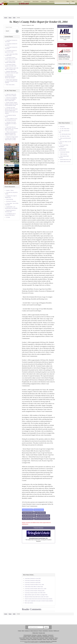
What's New (35, 633)
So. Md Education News (43, 516)
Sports (44, 639)
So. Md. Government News (29, 516)
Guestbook (42, 638)
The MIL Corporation (65, 37)
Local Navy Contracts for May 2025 (32, 581)
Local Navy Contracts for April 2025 (33, 583)
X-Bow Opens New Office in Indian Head (34, 587)
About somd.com (34, 631)
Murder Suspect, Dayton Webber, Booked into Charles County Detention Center (11, 104)
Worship (55, 639)
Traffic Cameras (64, 154)
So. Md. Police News (10, 91)
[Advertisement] (38, 558)
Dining (29, 637)
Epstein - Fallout (10, 190)
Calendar (39, 635)
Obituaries (62, 127)
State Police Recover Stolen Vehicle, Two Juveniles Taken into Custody (11, 128)
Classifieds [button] (12, 1)
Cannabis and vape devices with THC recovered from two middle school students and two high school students (11, 110)
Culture (25, 637)
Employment (39, 637)
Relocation (40, 639)
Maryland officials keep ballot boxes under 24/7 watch (37, 597)
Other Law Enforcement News (42, 519)
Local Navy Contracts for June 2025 (33, 578)
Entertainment (46, 637)
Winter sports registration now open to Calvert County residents (11, 81)
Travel (48, 639)
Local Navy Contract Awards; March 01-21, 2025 (35, 589)
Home (20, 631)
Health (46, 638)
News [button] (5, 1)
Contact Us (27, 631)
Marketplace (51, 638)
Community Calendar (65, 152)
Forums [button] (19, 1)
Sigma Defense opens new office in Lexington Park (36, 595)
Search (7, 31)
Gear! (31, 638)
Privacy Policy (48, 641)
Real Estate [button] (36, 1)
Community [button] (44, 1)
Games (27, 638)
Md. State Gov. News (28, 519)
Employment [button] (27, 1)
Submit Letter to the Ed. (65, 162)
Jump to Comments (27, 510)
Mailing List (56, 631)
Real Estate (34, 639)
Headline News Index (28, 513)
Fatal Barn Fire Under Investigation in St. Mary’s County (11, 124)
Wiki (51, 639)
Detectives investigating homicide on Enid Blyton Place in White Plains (11, 99)
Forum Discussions (10, 187)
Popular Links (42, 633)
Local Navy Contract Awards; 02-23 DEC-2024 (35, 593)
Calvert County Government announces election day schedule (10, 76)
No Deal (8, 217)
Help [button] (73, 1)
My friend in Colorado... (11, 201)
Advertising (45, 631)
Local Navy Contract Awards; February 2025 (34, 591)
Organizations (24, 639)
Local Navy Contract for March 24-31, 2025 (34, 585)
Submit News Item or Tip (65, 160)
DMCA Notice (54, 641)
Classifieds (45, 635)
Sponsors (51, 631)
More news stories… (11, 85)
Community (50, 635)
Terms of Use (43, 641)
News (56, 638)
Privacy (40, 631)
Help (23, 631)
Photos (29, 639)
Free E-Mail (22, 638)
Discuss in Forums (39, 510)
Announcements (28, 635)
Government (36, 638)
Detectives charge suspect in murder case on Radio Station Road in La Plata (11, 138)
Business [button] (52, 1)
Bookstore (34, 635)
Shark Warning (10, 199)
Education (33, 637)
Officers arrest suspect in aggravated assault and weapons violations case (11, 133)
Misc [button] (68, 1)
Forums (52, 637)
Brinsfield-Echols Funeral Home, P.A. (38, 538)
